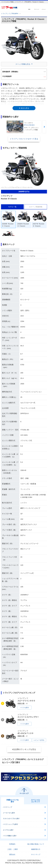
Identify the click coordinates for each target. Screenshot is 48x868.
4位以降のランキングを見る (24, 749)
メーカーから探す (9, 813)
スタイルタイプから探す (11, 819)
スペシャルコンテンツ (35, 801)
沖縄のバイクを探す (13, 801)
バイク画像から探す (10, 836)
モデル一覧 (12, 207)
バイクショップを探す (11, 824)
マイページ (37, 9)
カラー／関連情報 (36, 207)
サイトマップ (36, 855)
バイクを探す (24, 708)
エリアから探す (8, 830)
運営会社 (12, 855)
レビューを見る (39, 740)
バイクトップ (7, 807)
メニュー (44, 9)
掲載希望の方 (36, 849)
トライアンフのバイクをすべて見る (24, 139)
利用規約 (12, 844)
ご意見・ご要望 (12, 849)
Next (44, 127)
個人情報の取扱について (36, 844)
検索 (29, 9)
